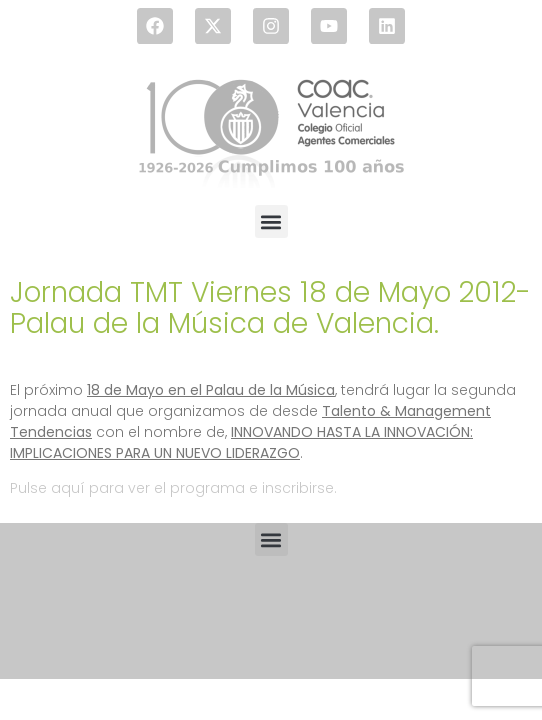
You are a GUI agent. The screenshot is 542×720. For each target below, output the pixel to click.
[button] (271, 221)
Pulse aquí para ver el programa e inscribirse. (173, 488)
